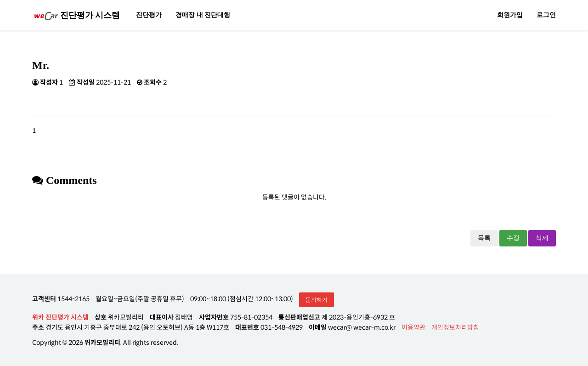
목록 (484, 238)
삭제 (542, 238)
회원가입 (510, 15)
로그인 (546, 15)
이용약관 (413, 327)
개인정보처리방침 (455, 327)
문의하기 (317, 300)
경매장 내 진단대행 (203, 15)
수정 (513, 238)
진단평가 (149, 15)
